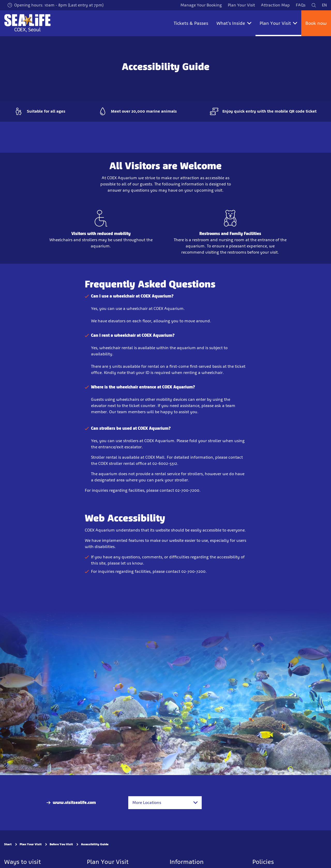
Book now (316, 23)
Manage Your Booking (201, 5)
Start (8, 844)
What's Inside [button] (234, 23)
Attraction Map (275, 5)
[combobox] (165, 803)
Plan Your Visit (241, 5)
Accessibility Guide (95, 844)
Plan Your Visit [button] (278, 23)
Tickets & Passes (191, 23)
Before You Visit (61, 844)
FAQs (301, 5)
